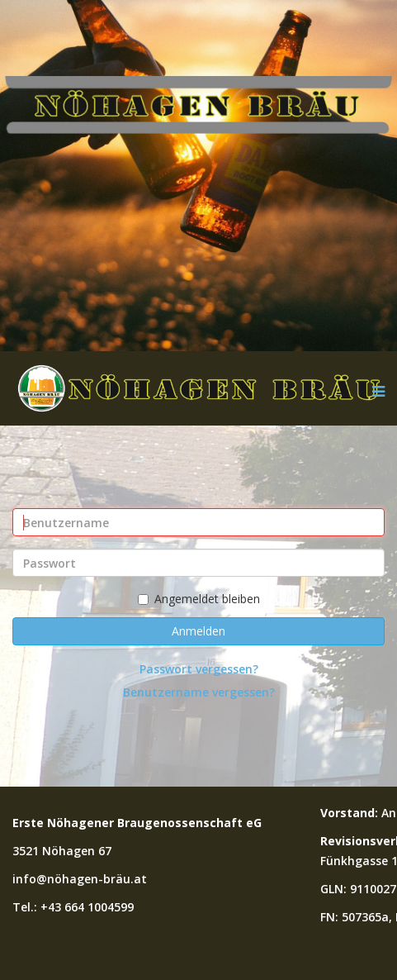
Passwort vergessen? (199, 669)
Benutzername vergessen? (199, 692)
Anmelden (198, 631)
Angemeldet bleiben (199, 599)
